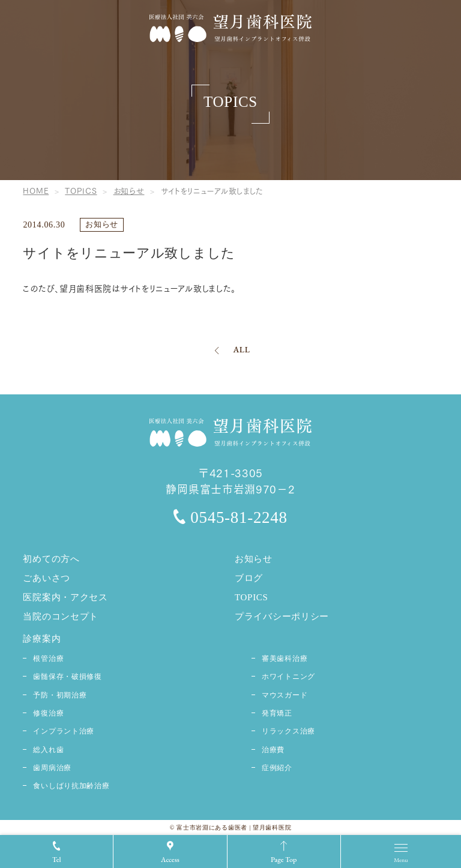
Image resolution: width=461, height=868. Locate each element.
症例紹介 (277, 768)
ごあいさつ (47, 578)
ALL (241, 349)
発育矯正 (277, 713)
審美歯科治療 (285, 659)
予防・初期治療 (60, 695)
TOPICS (252, 597)
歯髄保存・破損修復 (67, 677)
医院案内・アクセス (65, 597)
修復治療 (48, 713)
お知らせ (102, 224)
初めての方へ (51, 559)
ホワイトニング (288, 677)
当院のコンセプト (61, 616)
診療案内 (42, 639)
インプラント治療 (64, 731)
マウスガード (285, 695)
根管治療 (48, 659)
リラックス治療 (288, 731)
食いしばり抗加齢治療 (71, 786)
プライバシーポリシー (282, 616)
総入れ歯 (48, 750)
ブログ (249, 578)
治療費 (273, 750)
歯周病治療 (52, 768)
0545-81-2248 (230, 517)
